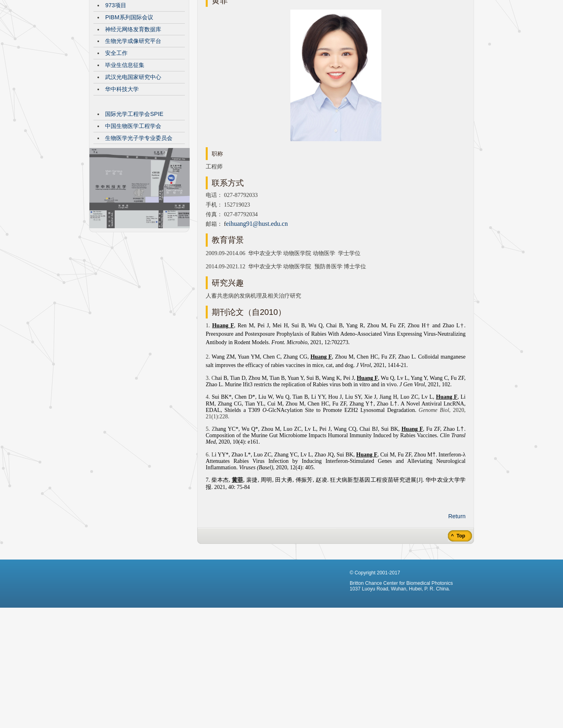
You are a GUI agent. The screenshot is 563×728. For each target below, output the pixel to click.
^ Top (457, 596)
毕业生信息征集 (125, 125)
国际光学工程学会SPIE (134, 174)
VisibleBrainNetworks (132, 53)
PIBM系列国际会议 (129, 77)
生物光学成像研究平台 (133, 101)
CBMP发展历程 (125, 41)
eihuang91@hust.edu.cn (257, 284)
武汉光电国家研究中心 (133, 137)
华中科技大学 (122, 149)
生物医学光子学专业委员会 (139, 198)
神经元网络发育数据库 (133, 89)
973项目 (115, 65)
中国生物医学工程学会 (133, 186)
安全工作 (116, 113)
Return (457, 576)
